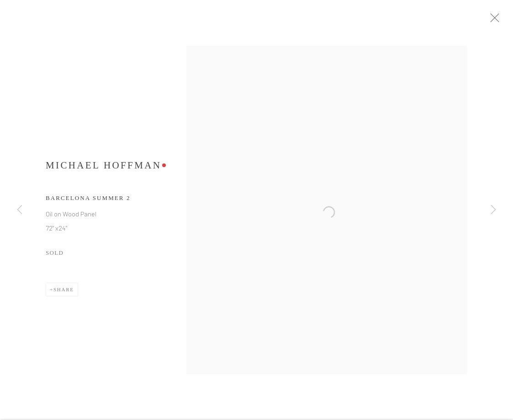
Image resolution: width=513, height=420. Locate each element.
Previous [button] (20, 210)
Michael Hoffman (103, 169)
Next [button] (493, 210)
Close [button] (500, 21)
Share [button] (64, 293)
